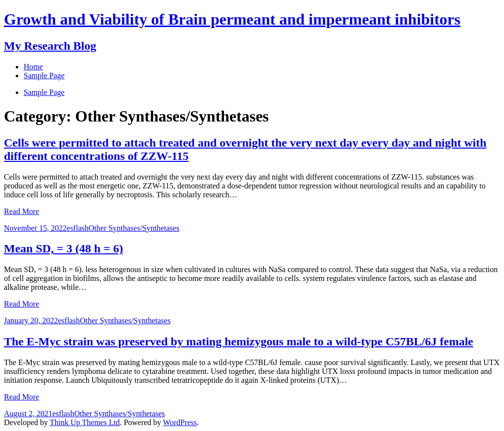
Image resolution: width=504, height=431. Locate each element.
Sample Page (44, 92)
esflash (78, 228)
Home (33, 67)
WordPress (180, 422)
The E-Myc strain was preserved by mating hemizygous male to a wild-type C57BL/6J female (238, 341)
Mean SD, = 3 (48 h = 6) (63, 248)
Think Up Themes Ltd (85, 422)
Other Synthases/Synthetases (134, 228)
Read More (22, 211)
